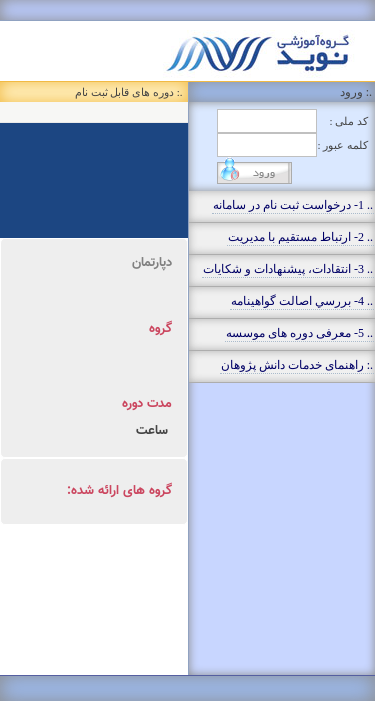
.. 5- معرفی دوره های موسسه (299, 333)
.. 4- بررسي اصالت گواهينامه (302, 301)
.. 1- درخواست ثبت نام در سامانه (293, 205)
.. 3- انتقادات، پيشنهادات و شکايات (288, 269)
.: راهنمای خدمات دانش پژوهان (297, 365)
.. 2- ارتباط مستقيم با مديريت (300, 237)
